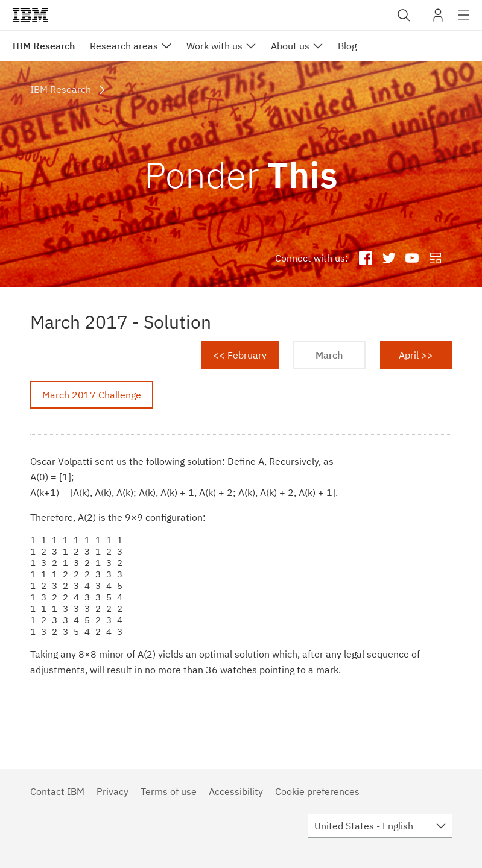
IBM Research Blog (436, 259)
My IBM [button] (438, 20)
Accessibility (236, 791)
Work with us (214, 46)
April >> (416, 355)
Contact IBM (57, 791)
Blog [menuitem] (347, 46)
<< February (240, 355)
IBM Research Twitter (389, 259)
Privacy (113, 791)
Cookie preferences (317, 791)
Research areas (124, 46)
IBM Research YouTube (412, 259)
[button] (404, 15)
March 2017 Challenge (92, 395)
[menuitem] (131, 46)
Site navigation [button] (464, 21)
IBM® (30, 15)
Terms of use (169, 791)
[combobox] (351, 15)
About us (290, 46)
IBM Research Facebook (365, 259)
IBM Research (43, 46)
